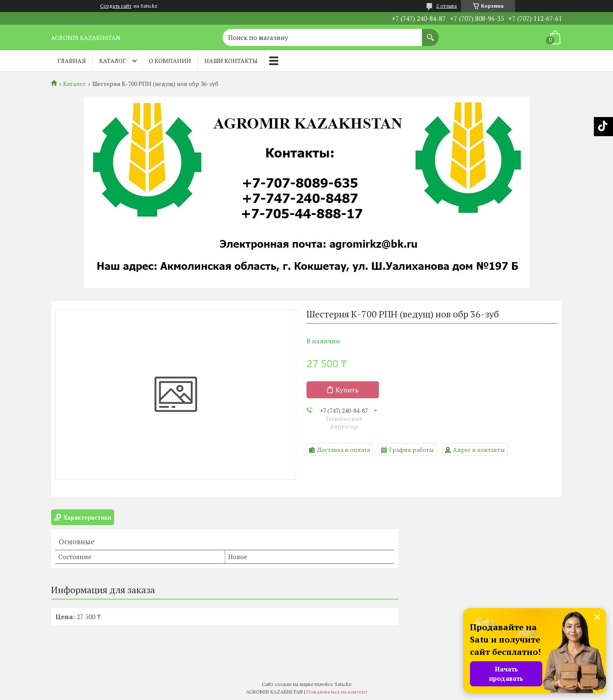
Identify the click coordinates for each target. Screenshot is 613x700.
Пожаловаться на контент (337, 692)
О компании (170, 61)
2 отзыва (447, 6)
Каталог (113, 61)
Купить (347, 390)
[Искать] (430, 33)
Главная (72, 61)
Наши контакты (231, 61)
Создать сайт (116, 6)
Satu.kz (343, 684)
